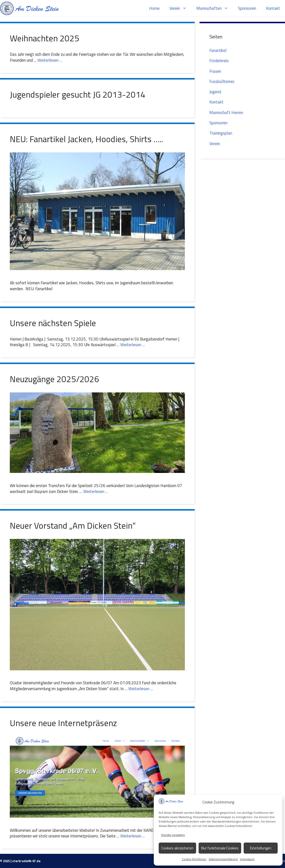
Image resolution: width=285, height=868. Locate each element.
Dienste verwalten (173, 835)
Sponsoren (247, 8)
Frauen (215, 71)
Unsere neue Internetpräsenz (63, 723)
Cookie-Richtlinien (194, 859)
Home (154, 8)
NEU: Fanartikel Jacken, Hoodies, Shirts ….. (86, 139)
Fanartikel (218, 50)
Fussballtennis (222, 81)
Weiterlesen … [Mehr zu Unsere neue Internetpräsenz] (133, 836)
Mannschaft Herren (226, 113)
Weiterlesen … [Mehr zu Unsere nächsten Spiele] (133, 345)
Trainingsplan (221, 133)
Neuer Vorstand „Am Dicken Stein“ (73, 525)
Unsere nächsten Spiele (53, 323)
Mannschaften (215, 8)
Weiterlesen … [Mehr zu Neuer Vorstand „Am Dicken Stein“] (141, 689)
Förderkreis (219, 61)
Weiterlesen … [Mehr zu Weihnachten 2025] (50, 60)
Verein (180, 8)
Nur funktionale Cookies (220, 848)
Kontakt (273, 8)
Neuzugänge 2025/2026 (54, 379)
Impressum (247, 859)
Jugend (215, 92)
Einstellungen (261, 848)
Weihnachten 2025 (45, 38)
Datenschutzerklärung (223, 859)
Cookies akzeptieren (177, 848)
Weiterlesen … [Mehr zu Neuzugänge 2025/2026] (96, 491)
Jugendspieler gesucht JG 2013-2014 (78, 94)
